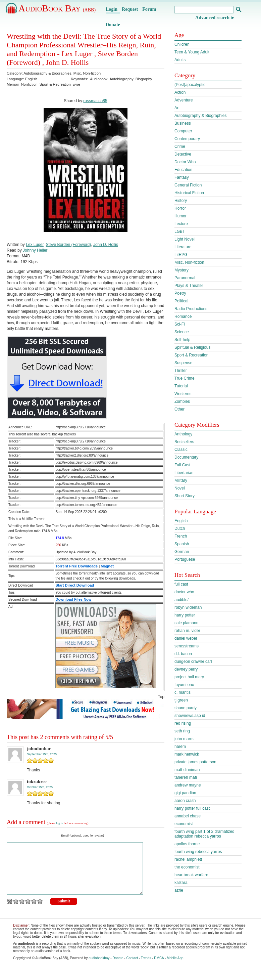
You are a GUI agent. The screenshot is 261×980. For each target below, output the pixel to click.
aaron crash (185, 801)
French (181, 536)
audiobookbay (99, 968)
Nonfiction (29, 84)
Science (182, 332)
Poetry (180, 293)
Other (179, 409)
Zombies (182, 401)
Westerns (183, 394)
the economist (187, 867)
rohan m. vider (187, 631)
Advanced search (212, 18)
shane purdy (186, 708)
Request (130, 9)
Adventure (184, 100)
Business (183, 123)
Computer (183, 131)
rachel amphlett (188, 859)
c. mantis (182, 692)
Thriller (181, 371)
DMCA (159, 968)
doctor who (184, 592)
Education (183, 170)
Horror (180, 208)
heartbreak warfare (191, 875)
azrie (179, 890)
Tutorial (181, 386)
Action (180, 92)
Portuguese (185, 559)
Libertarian (184, 473)
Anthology (183, 434)
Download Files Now (73, 599)
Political (181, 301)
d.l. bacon (183, 654)
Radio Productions (191, 309)
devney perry (186, 669)
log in (60, 823)
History (181, 201)
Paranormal (185, 278)
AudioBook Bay (57, 8)
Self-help (182, 340)
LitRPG (181, 255)
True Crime (185, 378)
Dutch (180, 528)
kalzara (181, 883)
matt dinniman (187, 770)
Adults (180, 60)
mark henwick (187, 754)
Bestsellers (184, 442)
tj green (181, 700)
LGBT (180, 231)
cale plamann (186, 623)
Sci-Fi (180, 324)
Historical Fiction (189, 193)
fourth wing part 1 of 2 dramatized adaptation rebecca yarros (204, 834)
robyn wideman (188, 607)
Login (112, 9)
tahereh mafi (186, 777)
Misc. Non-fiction (87, 73)
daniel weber (186, 638)
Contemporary (187, 139)
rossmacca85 (95, 101)
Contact (132, 968)
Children (182, 44)
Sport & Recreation (55, 84)
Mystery (181, 270)
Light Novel (185, 239)
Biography (144, 79)
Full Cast (182, 465)
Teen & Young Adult (192, 52)
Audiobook (99, 79)
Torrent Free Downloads (76, 566)
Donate (113, 25)
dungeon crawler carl (193, 662)
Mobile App (175, 968)
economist (184, 824)
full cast (181, 584)
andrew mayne (188, 785)
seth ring (182, 731)
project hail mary (189, 677)
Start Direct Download (75, 585)
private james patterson (195, 762)
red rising (183, 723)
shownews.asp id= (191, 716)
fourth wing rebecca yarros (198, 852)
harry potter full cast (192, 808)
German (182, 552)
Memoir (13, 84)
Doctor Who (185, 162)
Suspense (183, 363)
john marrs (184, 739)
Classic (181, 450)
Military (181, 480)
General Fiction (188, 185)
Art (177, 108)
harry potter (185, 615)
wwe (76, 84)
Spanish (182, 544)
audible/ (181, 600)
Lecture (181, 224)
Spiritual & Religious (192, 347)
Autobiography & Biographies (47, 73)
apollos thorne (187, 844)
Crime (180, 146)
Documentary (186, 457)
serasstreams (187, 646)
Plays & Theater (189, 286)
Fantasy (182, 177)
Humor (180, 216)
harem (180, 747)
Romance (183, 316)
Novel (180, 488)
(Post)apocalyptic (190, 85)
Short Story (185, 496)
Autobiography (122, 79)
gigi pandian (185, 793)
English (181, 521)
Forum (149, 9)
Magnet (107, 566)
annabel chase (188, 816)
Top (161, 697)
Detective (183, 154)
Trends (146, 968)
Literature (183, 247)
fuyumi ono (184, 685)
